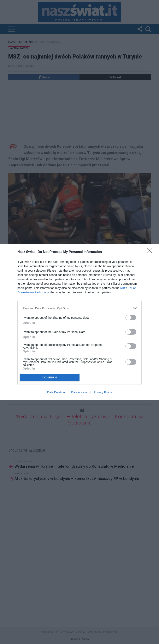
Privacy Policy (103, 392)
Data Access (79, 392)
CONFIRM (50, 377)
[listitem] (79, 308)
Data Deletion (56, 392)
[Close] (151, 252)
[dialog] (79, 322)
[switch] (131, 318)
